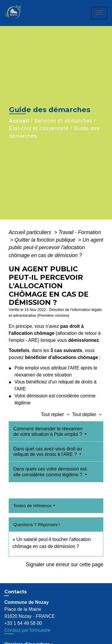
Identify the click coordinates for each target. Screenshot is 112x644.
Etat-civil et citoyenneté (39, 128)
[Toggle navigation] (99, 13)
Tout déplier (88, 414)
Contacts (16, 592)
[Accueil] (19, 13)
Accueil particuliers (31, 232)
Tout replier (57, 414)
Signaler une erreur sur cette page (65, 565)
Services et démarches (63, 121)
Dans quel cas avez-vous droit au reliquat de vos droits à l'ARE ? (48, 452)
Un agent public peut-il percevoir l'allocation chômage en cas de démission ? (56, 248)
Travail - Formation (80, 232)
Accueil (19, 121)
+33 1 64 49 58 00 (23, 623)
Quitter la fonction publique (46, 240)
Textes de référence (32, 506)
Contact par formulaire (27, 630)
